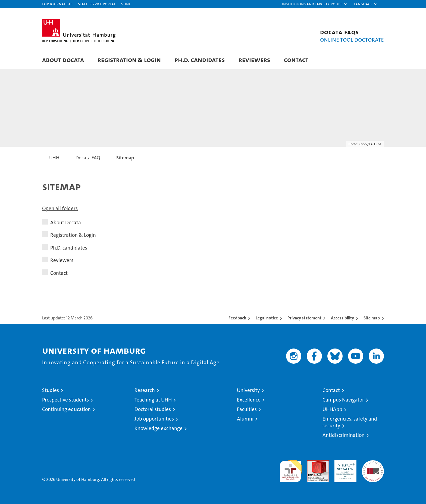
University (248, 390)
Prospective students (65, 400)
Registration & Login (129, 60)
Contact (296, 60)
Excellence (249, 400)
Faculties (247, 409)
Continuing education (66, 409)
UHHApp (332, 409)
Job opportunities (154, 419)
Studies (51, 390)
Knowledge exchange (159, 428)
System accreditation (373, 466)
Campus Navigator (343, 400)
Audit (312, 463)
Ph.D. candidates (200, 60)
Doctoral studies (153, 409)
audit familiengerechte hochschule (291, 469)
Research (145, 390)
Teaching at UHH (153, 400)
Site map (372, 318)
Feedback (237, 318)
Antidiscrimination (344, 435)
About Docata (63, 60)
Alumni (245, 419)
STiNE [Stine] (126, 4)
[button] (315, 4)
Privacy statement (304, 318)
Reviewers (254, 60)
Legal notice (267, 318)
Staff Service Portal (97, 4)
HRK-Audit (344, 463)
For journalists (57, 4)
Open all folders (60, 208)
